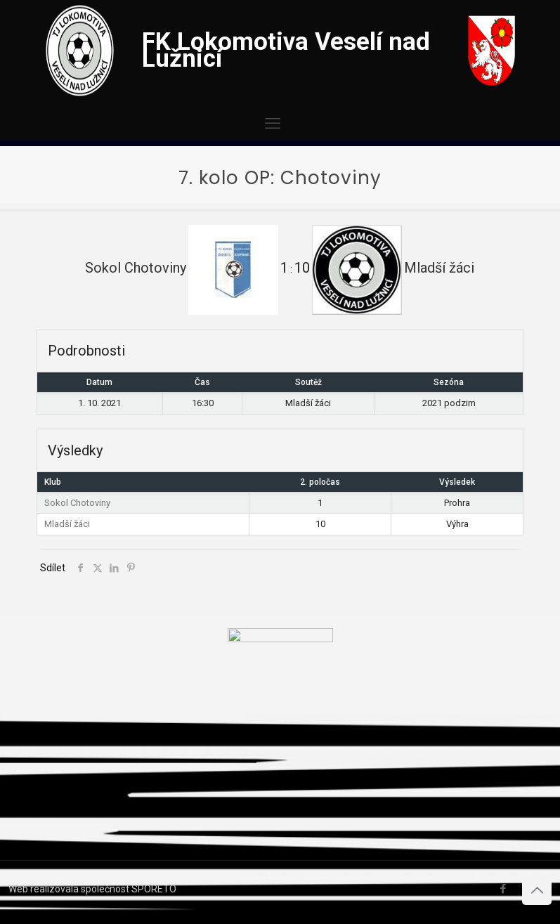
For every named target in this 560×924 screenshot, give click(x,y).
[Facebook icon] (503, 889)
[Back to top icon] (537, 890)
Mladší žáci (67, 524)
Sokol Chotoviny (77, 503)
